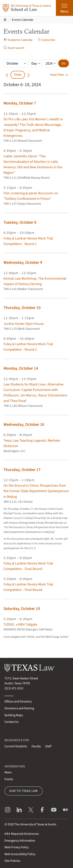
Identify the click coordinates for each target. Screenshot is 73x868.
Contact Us (11, 722)
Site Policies (12, 861)
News (8, 772)
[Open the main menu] (64, 8)
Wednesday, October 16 (24, 425)
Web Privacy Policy (17, 847)
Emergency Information (20, 841)
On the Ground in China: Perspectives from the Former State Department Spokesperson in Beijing (36, 491)
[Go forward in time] (28, 75)
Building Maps (14, 715)
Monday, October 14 (21, 368)
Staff (48, 746)
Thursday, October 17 (22, 470)
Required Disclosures (22, 834)
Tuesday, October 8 (20, 222)
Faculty (36, 746)
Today (18, 75)
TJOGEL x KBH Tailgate (20, 624)
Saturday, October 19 (22, 609)
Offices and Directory (18, 701)
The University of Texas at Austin (35, 824)
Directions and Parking (19, 708)
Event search (14, 48)
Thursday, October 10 (22, 308)
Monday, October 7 (20, 103)
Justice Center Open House (24, 324)
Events (9, 779)
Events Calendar (23, 20)
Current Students (16, 746)
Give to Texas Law (24, 791)
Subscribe (46, 40)
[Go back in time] (7, 75)
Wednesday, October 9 (23, 262)
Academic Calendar (18, 40)
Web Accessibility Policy (20, 854)
